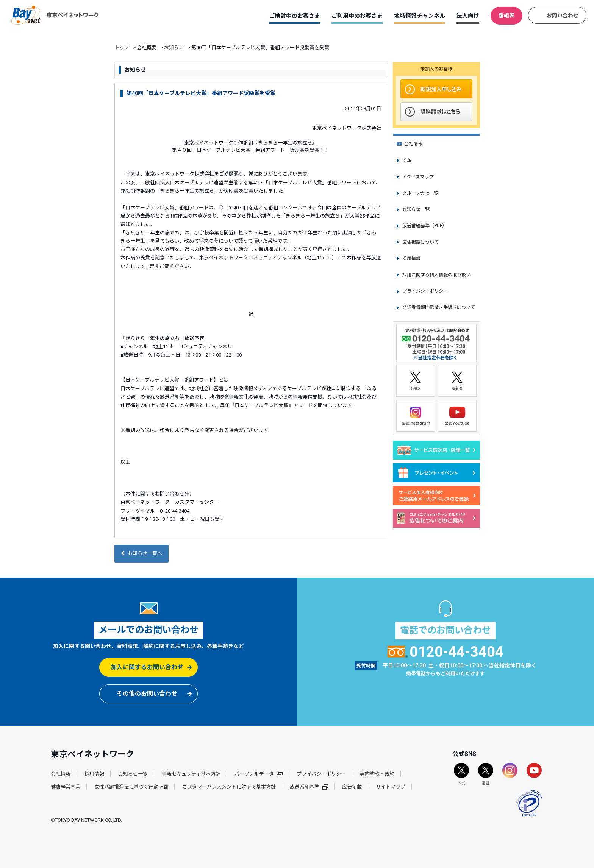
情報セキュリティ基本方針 (191, 774)
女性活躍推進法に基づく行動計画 (131, 787)
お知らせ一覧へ (141, 553)
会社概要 (147, 48)
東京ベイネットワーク (55, 15)
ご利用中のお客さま (357, 16)
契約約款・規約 (377, 774)
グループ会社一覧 (420, 193)
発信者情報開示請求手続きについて (439, 307)
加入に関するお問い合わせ (147, 667)
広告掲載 (352, 787)
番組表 (506, 16)
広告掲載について (420, 242)
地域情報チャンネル (420, 16)
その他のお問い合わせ (147, 694)
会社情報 (413, 144)
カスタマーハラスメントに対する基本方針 (229, 787)
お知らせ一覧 (416, 209)
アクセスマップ (418, 177)
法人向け (468, 16)
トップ (122, 48)
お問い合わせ (563, 16)
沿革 (407, 161)
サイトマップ (391, 787)
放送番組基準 (309, 787)
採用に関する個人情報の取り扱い (436, 275)
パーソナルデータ (259, 774)
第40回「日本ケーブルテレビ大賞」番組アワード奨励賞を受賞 (201, 93)
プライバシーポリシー (425, 291)
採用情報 (411, 259)
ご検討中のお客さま (295, 16)
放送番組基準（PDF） (424, 226)
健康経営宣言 (66, 787)
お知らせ (174, 48)
